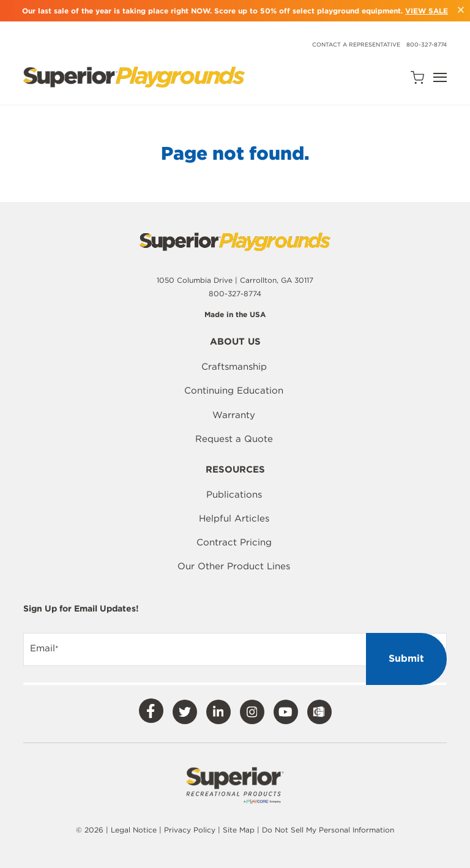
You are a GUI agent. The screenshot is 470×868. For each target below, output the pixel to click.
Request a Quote (234, 439)
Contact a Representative (356, 44)
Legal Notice (134, 830)
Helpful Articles (234, 518)
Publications (234, 495)
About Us (235, 342)
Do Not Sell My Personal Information (328, 830)
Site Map (240, 830)
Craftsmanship (234, 367)
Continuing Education (234, 391)
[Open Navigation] (440, 77)
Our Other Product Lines (234, 566)
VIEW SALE (427, 11)
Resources (235, 470)
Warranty (234, 415)
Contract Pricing (234, 542)
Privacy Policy (190, 830)
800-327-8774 (427, 44)
